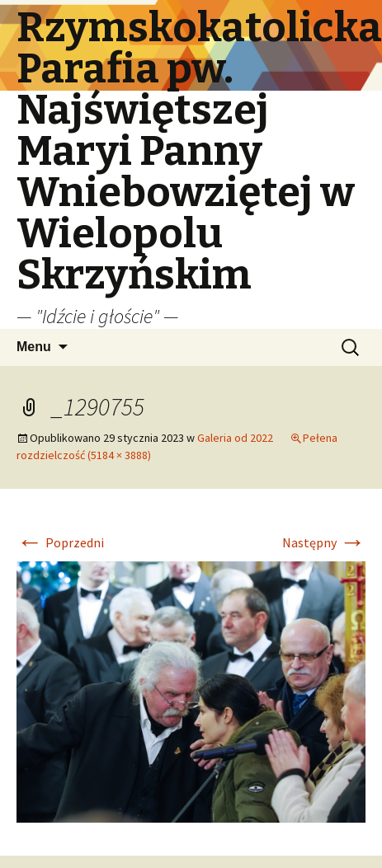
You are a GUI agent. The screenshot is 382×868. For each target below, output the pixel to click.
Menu (34, 347)
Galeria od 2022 (235, 438)
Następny (324, 542)
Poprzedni (60, 542)
